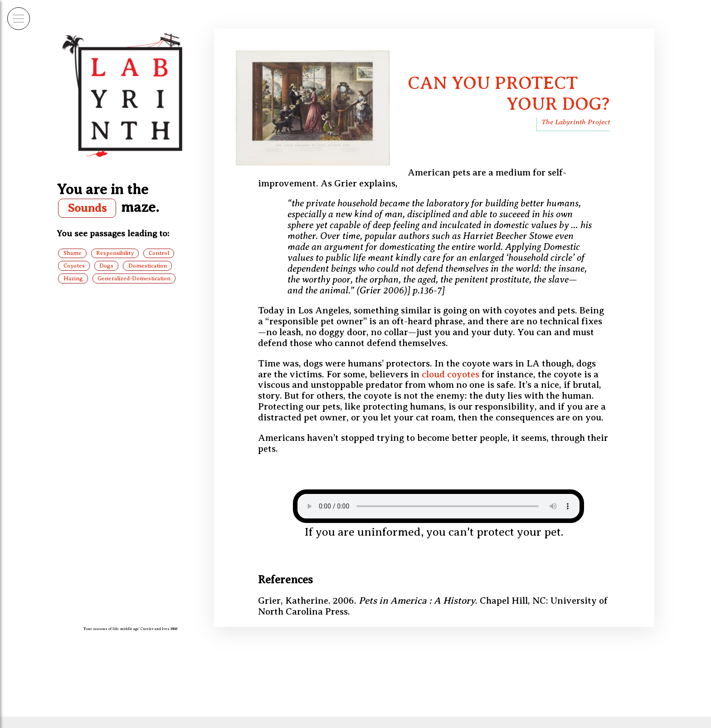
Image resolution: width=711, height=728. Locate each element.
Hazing (73, 278)
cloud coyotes (450, 374)
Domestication (148, 266)
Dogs (106, 266)
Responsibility (115, 253)
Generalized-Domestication (134, 278)
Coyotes (74, 266)
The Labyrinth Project (576, 122)
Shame (73, 253)
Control (159, 253)
